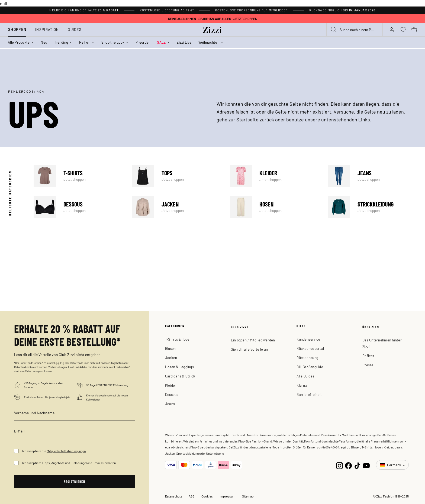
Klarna (302, 385)
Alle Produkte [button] (19, 42)
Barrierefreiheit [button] (309, 394)
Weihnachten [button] (209, 42)
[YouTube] (366, 465)
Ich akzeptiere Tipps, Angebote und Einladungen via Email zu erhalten (69, 463)
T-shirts (78, 176)
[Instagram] (339, 465)
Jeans (372, 176)
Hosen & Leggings (179, 367)
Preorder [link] (143, 42)
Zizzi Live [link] (184, 42)
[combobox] (355, 30)
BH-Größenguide (310, 367)
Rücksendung (307, 358)
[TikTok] (357, 465)
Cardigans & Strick (180, 376)
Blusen (170, 348)
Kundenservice (308, 339)
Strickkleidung (372, 207)
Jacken (176, 207)
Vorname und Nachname (34, 413)
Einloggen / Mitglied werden (253, 340)
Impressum (227, 496)
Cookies (207, 496)
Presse (368, 365)
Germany (391, 465)
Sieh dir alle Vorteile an (249, 349)
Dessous (78, 207)
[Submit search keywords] (334, 30)
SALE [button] (161, 42)
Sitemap (248, 496)
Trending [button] (61, 42)
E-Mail (19, 431)
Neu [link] (44, 42)
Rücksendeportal (310, 348)
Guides (75, 29)
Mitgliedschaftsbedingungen (66, 451)
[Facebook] (348, 465)
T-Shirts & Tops (177, 339)
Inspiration (47, 29)
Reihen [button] (85, 42)
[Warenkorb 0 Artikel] (414, 30)
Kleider (274, 176)
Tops (176, 176)
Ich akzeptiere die (54, 451)
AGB (192, 496)
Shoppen (17, 29)
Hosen (274, 207)
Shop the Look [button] (113, 42)
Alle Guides (305, 376)
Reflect (368, 356)
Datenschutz (173, 496)
